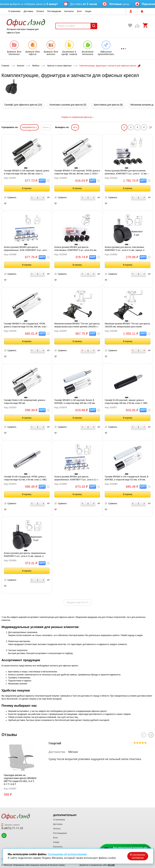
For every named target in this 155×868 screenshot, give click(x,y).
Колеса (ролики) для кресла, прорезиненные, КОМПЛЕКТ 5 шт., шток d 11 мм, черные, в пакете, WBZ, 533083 (25, 555)
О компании (14, 11)
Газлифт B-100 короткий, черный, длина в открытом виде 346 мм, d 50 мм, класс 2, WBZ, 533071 (126, 402)
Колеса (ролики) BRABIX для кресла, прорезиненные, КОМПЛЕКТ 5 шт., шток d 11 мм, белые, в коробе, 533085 (77, 478)
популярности (29, 127)
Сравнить (10, 197)
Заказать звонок (11, 825)
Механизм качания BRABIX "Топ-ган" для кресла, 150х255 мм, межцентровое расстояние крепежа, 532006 (128, 325)
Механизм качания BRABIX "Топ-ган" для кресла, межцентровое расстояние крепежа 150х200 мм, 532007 (77, 325)
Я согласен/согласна (138, 856)
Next (151, 735)
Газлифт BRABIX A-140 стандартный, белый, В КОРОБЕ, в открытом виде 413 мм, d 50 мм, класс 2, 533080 (127, 478)
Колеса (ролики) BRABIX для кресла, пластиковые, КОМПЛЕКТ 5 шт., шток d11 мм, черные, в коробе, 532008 (75, 249)
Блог (80, 11)
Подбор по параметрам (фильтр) (77, 117)
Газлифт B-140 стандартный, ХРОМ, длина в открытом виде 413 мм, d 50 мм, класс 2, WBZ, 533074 (26, 478)
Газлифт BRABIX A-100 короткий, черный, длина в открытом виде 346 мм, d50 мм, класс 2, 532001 (27, 172)
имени (46, 127)
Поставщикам (54, 11)
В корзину (27, 188)
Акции (88, 11)
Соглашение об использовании (67, 854)
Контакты (69, 11)
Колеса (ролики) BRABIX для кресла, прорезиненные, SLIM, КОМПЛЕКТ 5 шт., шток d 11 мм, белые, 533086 (26, 249)
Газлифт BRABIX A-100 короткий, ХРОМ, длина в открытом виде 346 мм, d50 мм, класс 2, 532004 (77, 172)
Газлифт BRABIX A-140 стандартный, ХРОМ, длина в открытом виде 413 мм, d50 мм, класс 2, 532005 (27, 325)
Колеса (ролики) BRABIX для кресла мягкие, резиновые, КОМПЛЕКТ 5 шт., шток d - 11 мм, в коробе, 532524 (127, 172)
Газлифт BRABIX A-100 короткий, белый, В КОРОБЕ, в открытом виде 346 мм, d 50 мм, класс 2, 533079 (75, 402)
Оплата (40, 11)
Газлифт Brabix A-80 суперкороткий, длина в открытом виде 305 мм (25, 402)
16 (75, 127)
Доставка (28, 11)
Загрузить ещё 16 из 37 (77, 602)
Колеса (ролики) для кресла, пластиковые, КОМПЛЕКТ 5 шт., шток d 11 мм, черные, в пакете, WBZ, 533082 (125, 249)
